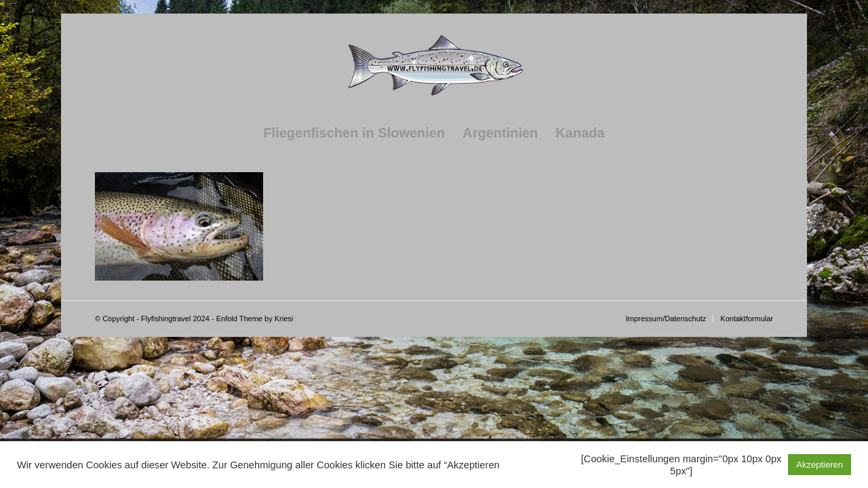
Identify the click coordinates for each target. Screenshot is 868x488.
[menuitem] (354, 133)
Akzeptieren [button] (820, 465)
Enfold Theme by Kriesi (255, 319)
